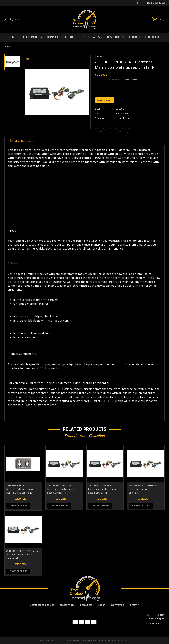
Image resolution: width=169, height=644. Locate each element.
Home (12, 37)
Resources (116, 37)
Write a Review (131, 80)
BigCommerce (92, 641)
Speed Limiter (32, 37)
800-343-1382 (156, 3)
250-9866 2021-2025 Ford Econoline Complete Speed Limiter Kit (144, 489)
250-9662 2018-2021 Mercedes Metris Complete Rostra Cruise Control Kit (21, 489)
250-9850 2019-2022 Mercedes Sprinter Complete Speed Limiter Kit (104, 489)
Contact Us (153, 37)
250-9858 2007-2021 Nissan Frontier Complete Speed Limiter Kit (23, 555)
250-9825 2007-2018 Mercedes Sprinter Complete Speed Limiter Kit (63, 489)
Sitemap (134, 605)
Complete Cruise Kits (62, 37)
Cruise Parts (93, 37)
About (135, 37)
